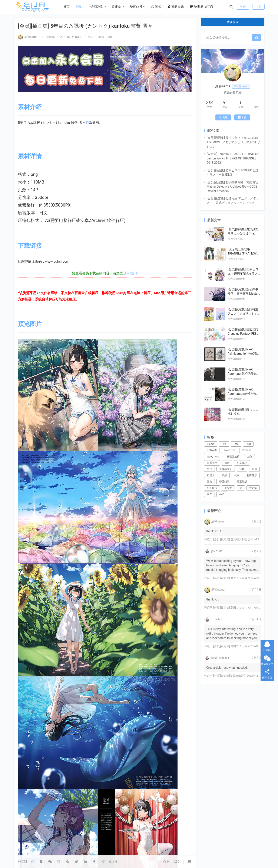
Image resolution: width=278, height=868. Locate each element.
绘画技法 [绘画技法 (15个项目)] (212, 488)
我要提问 (233, 22)
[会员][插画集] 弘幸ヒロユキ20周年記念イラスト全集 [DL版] (244, 273)
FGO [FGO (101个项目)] (248, 444)
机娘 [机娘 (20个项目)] (224, 475)
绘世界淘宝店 (201, 7)
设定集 (117, 7)
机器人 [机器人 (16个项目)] (211, 475)
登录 (243, 7)
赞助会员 (176, 7)
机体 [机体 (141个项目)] (254, 469)
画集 (79, 7)
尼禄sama (28, 37)
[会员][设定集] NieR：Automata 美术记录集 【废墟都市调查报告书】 (244, 374)
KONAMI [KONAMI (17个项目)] (212, 450)
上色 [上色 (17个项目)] (249, 457)
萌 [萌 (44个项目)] (241, 488)
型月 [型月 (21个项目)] (209, 469)
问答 (156, 7)
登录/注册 (131, 273)
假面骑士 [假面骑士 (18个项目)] (212, 463)
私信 (242, 117)
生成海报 (109, 862)
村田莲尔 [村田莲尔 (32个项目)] (252, 475)
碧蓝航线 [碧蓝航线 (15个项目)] (242, 482)
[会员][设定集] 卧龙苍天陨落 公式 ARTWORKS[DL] (243, 539)
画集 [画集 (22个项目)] (209, 482)
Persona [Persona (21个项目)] (247, 450)
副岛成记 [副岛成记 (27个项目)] (242, 463)
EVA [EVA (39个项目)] (224, 444)
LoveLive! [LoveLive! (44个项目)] (229, 450)
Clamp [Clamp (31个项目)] (211, 444)
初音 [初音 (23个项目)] (227, 463)
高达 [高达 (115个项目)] (222, 494)
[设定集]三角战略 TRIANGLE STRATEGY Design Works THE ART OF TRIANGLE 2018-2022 (233, 158)
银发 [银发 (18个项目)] (209, 494)
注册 (258, 7)
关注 (223, 117)
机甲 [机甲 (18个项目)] (237, 475)
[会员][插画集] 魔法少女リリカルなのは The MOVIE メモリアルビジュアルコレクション (234, 142)
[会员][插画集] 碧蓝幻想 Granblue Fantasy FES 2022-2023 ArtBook (243, 333)
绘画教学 (97, 7)
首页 (66, 7)
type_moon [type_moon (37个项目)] (213, 457)
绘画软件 (136, 7)
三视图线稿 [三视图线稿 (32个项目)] (233, 457)
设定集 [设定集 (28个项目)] (253, 488)
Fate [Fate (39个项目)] (236, 444)
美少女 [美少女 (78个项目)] (228, 488)
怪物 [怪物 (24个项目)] (242, 469)
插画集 (51, 37)
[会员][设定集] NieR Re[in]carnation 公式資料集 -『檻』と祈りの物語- (244, 354)
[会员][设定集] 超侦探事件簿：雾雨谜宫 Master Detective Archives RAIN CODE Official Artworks (232, 187)
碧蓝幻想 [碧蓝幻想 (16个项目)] (224, 482)
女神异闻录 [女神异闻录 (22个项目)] (226, 469)
